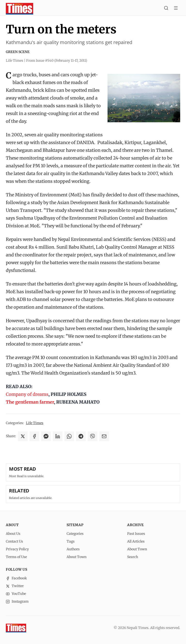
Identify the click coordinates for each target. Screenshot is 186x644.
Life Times (35, 423)
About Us (13, 534)
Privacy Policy (17, 549)
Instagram (17, 601)
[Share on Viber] (93, 436)
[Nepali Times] (16, 628)
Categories (75, 534)
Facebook (16, 578)
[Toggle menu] (176, 9)
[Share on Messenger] (46, 436)
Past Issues (136, 534)
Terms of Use (16, 557)
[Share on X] (23, 436)
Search (133, 557)
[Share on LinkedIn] (58, 436)
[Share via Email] (104, 436)
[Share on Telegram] (81, 436)
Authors (73, 549)
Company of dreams (27, 394)
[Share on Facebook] (34, 436)
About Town (77, 557)
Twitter (15, 586)
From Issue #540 (57, 61)
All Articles (136, 541)
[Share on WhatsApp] (69, 436)
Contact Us (14, 541)
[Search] (166, 9)
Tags (71, 541)
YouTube (16, 594)
